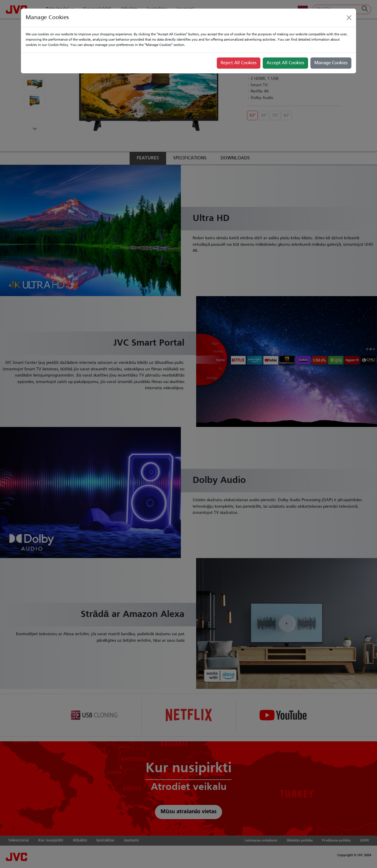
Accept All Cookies (285, 63)
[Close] (349, 18)
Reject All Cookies (239, 63)
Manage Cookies (331, 63)
